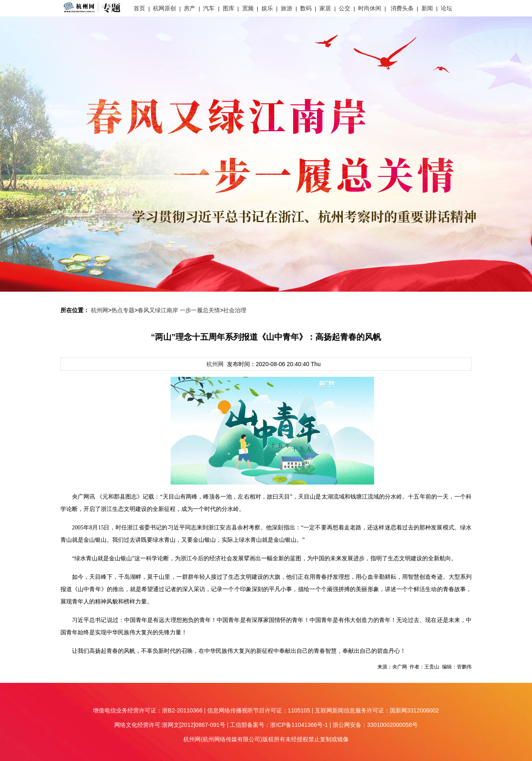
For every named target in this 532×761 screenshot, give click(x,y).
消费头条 (402, 8)
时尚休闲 (370, 8)
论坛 (446, 8)
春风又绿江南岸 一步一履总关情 (179, 310)
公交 (345, 8)
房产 (190, 8)
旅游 (287, 8)
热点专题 (123, 310)
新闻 (427, 8)
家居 (325, 8)
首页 (139, 8)
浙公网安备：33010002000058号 (375, 725)
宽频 (248, 8)
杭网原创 (164, 8)
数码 (306, 8)
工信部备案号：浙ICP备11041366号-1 (279, 725)
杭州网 (99, 310)
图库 (229, 8)
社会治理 (235, 310)
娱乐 (267, 8)
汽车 (209, 8)
